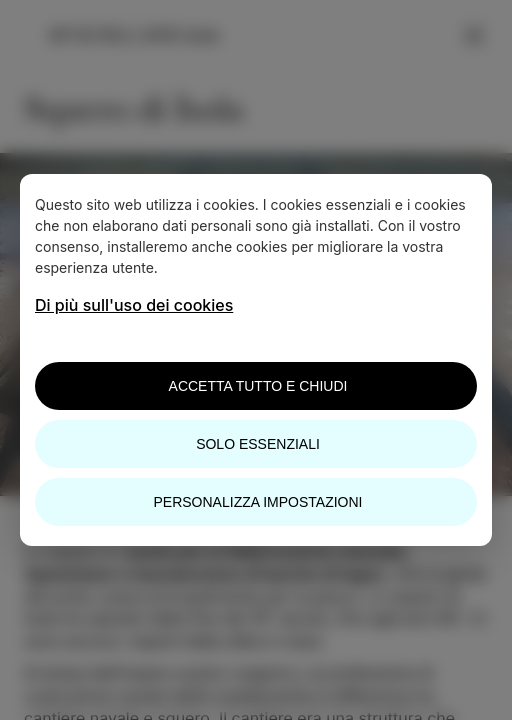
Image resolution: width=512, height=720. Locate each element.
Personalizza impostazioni (258, 502)
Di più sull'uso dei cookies (134, 305)
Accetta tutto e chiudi (258, 386)
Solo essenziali (258, 444)
